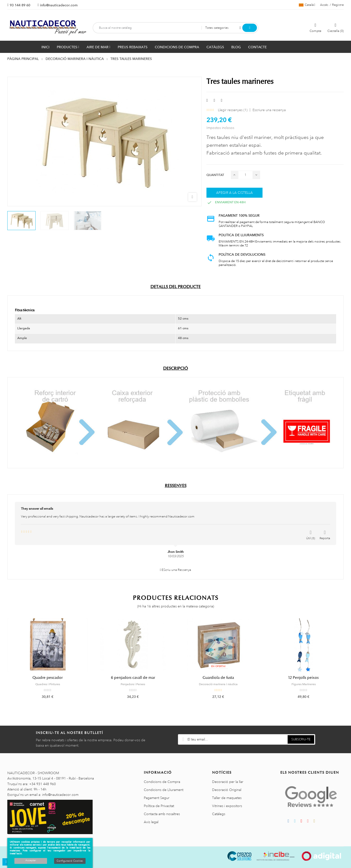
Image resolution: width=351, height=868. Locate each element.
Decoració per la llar (228, 782)
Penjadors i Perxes (133, 684)
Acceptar (31, 860)
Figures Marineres (304, 684)
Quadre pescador (48, 678)
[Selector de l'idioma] (307, 5)
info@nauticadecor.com (59, 5)
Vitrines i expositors (227, 806)
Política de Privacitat (159, 806)
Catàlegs (219, 814)
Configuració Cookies (70, 861)
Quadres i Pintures (48, 684)
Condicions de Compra (162, 782)
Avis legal (151, 822)
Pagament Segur (157, 798)
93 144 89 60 (20, 5)
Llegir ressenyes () (233, 110)
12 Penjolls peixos (303, 678)
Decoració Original (227, 790)
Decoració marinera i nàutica (218, 684)
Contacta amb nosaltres (162, 814)
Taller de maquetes (227, 798)
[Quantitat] (245, 175)
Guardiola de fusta (218, 678)
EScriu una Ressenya (176, 570)
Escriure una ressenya (269, 110)
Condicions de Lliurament (164, 790)
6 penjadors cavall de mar (133, 678)
